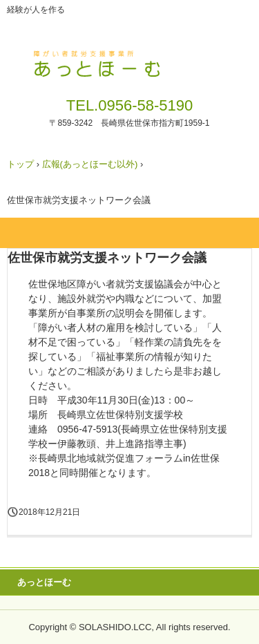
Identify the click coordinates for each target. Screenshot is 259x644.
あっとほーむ (44, 582)
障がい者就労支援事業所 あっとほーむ (129, 61)
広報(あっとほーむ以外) (90, 164)
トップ (20, 164)
